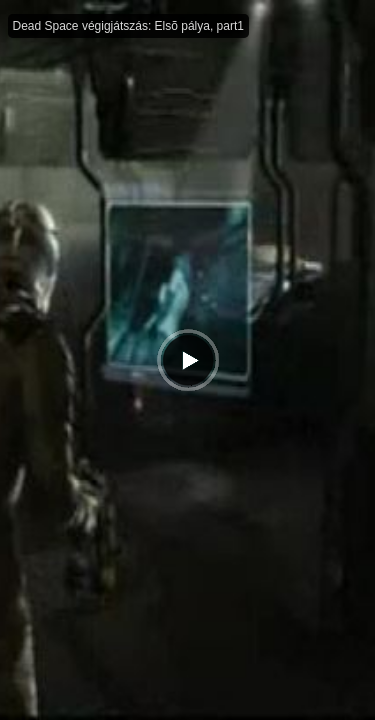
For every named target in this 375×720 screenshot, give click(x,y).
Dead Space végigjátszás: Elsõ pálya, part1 (128, 26)
